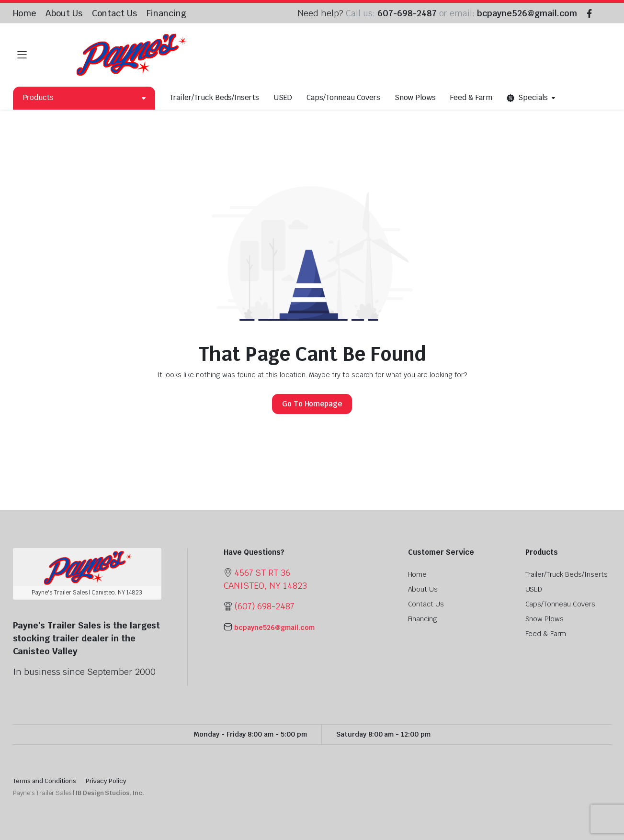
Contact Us (114, 13)
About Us (64, 13)
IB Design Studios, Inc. (110, 793)
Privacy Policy (106, 781)
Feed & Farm (471, 97)
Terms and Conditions (45, 781)
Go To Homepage (312, 404)
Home (25, 13)
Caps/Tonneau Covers (343, 97)
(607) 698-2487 (264, 606)
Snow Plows (415, 97)
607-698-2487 (407, 13)
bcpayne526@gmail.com (527, 13)
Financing (166, 13)
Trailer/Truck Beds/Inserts (214, 97)
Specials (527, 98)
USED (283, 97)
